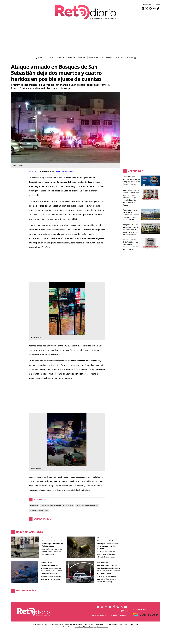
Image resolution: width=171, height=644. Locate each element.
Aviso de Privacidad (100, 615)
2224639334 (133, 624)
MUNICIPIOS (93, 57)
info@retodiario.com (101, 627)
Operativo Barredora (39, 510)
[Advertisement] (85, 39)
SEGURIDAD (61, 57)
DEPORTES (119, 57)
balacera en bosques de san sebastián (57, 506)
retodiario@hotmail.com (84, 627)
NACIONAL (82, 57)
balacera (34, 506)
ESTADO (41, 57)
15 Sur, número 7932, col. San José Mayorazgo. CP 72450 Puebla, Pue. (98, 624)
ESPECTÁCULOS (107, 57)
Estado (123, 615)
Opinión (130, 57)
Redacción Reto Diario (65, 171)
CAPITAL (51, 57)
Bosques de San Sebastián (87, 506)
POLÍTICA (72, 57)
